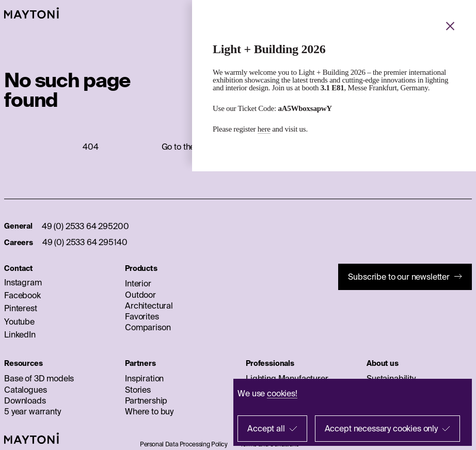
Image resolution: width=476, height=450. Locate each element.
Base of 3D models (39, 378)
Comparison (148, 327)
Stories (138, 390)
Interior (138, 283)
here (264, 129)
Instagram (23, 282)
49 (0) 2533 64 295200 (85, 226)
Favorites (142, 316)
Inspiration (144, 378)
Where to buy (149, 411)
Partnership (146, 400)
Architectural (149, 306)
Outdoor (140, 295)
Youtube (19, 322)
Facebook (22, 295)
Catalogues (25, 390)
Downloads (25, 400)
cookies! (282, 393)
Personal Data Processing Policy (184, 444)
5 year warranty (33, 411)
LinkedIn (20, 334)
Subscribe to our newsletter (399, 277)
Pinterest (21, 308)
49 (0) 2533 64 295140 (85, 242)
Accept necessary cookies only (381, 428)
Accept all (266, 428)
